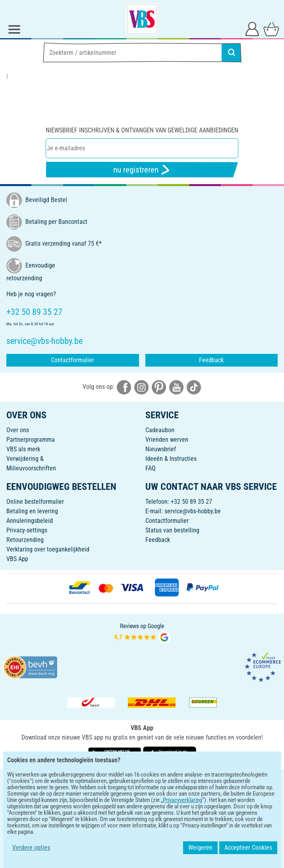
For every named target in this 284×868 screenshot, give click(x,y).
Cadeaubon (160, 430)
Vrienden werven (167, 440)
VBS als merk (23, 449)
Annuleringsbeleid (30, 521)
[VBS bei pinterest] (159, 387)
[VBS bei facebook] (124, 387)
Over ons (18, 430)
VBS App (17, 559)
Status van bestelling (172, 530)
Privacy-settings (27, 530)
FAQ (151, 468)
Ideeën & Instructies (171, 459)
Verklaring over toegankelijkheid (48, 549)
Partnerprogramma (31, 440)
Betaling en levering (32, 511)
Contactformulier (72, 360)
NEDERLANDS (142, 781)
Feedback (211, 360)
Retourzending (25, 540)
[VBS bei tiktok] (194, 387)
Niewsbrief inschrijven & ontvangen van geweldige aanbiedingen (142, 130)
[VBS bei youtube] (176, 387)
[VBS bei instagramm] (141, 387)
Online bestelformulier (35, 502)
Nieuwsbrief (161, 449)
